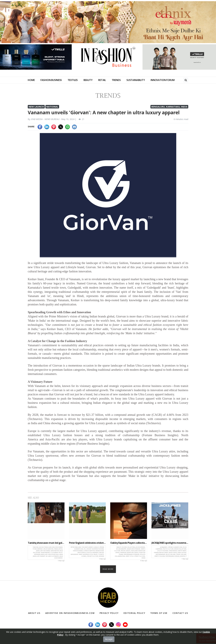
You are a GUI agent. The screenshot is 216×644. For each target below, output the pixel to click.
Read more (108, 569)
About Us (34, 613)
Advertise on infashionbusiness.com (70, 613)
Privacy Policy (109, 613)
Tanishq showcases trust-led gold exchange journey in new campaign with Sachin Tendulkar (46, 543)
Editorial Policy (134, 613)
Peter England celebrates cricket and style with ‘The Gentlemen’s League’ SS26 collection (87, 543)
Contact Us (180, 613)
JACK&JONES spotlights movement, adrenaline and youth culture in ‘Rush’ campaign (170, 543)
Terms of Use (159, 613)
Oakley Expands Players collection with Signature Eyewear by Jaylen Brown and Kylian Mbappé (129, 543)
